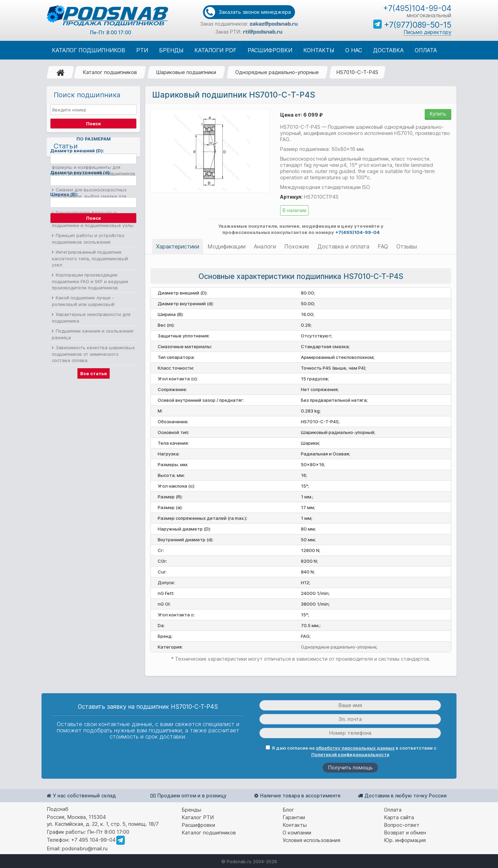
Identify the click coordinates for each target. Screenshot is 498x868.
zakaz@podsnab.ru (274, 24)
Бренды (191, 810)
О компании (297, 833)
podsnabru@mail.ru (85, 848)
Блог (288, 810)
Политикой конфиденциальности (350, 754)
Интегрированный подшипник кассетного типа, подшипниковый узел (90, 356)
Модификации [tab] (227, 246)
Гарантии (294, 817)
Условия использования (311, 840)
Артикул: (291, 197)
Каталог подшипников (110, 72)
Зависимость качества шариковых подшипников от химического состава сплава (93, 451)
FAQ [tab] (383, 246)
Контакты (295, 825)
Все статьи (94, 471)
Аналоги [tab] (265, 246)
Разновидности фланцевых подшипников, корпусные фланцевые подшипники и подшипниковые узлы (94, 316)
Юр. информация (405, 840)
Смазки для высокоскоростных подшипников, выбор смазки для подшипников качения (89, 293)
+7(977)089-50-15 (418, 25)
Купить (438, 114)
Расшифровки (198, 825)
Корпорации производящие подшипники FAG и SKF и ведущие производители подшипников (90, 378)
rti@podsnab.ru (262, 32)
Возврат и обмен (405, 833)
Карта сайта (399, 817)
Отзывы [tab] (407, 246)
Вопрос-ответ (402, 825)
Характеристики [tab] (178, 246)
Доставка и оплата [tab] (343, 246)
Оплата (393, 810)
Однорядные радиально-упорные (277, 72)
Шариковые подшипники (186, 72)
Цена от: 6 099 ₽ (301, 115)
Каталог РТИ (198, 817)
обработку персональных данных (355, 748)
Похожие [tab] (297, 246)
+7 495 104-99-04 (93, 840)
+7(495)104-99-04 (417, 8)
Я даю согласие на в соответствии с (351, 751)
